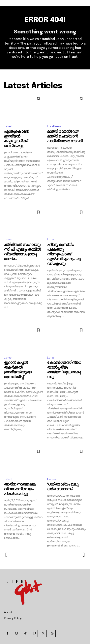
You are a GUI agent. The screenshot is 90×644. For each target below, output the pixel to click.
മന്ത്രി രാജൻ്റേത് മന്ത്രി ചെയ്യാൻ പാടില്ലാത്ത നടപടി (65, 136)
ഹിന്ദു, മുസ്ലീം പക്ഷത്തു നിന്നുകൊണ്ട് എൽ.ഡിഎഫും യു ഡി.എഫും (64, 254)
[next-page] (84, 555)
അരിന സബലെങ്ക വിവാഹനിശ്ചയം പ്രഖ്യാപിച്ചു (20, 489)
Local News (54, 126)
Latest (8, 126)
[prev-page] (6, 555)
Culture (52, 479)
